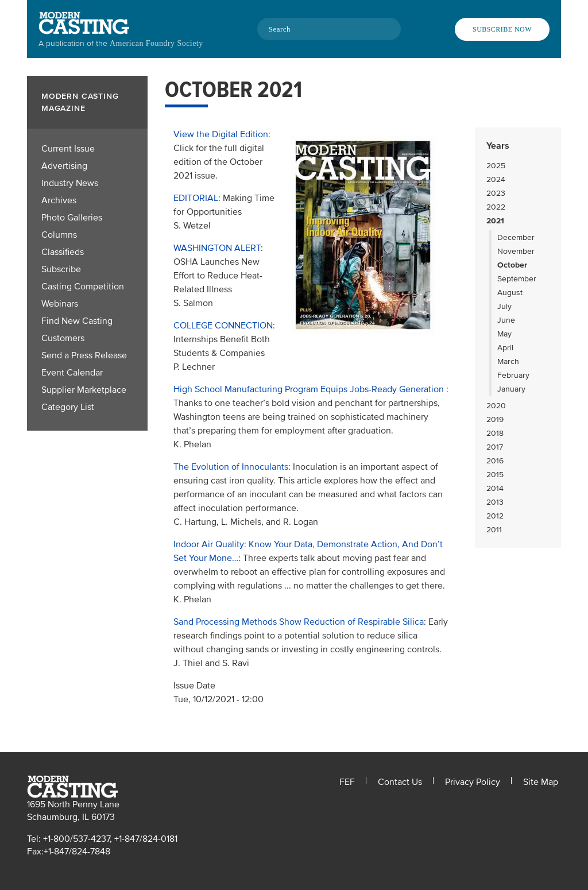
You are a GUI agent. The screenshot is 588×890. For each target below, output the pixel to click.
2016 (495, 461)
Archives (59, 200)
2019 (495, 419)
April (505, 348)
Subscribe (61, 269)
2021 (495, 221)
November (516, 251)
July (504, 306)
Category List (68, 407)
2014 (495, 488)
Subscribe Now (502, 29)
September (517, 279)
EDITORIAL (196, 198)
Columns (59, 235)
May (504, 334)
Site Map (541, 782)
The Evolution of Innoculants (231, 467)
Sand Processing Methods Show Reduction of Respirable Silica (299, 622)
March (508, 361)
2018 (495, 433)
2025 (496, 166)
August (510, 293)
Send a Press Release (84, 355)
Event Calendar (72, 373)
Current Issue (68, 149)
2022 (496, 207)
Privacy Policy (473, 782)
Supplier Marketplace (84, 390)
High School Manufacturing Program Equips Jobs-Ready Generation (310, 389)
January (511, 389)
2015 (495, 475)
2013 (495, 502)
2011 (494, 530)
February (513, 375)
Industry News (70, 183)
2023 (496, 193)
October (512, 265)
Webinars (60, 304)
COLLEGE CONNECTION (223, 326)
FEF (347, 782)
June (506, 320)
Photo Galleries (72, 218)
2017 (495, 447)
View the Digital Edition (221, 134)
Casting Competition (83, 287)
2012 (495, 516)
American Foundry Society (156, 43)
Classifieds (63, 252)
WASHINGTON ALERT (217, 248)
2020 (496, 406)
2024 (496, 179)
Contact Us (400, 782)
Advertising (64, 166)
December (516, 237)
